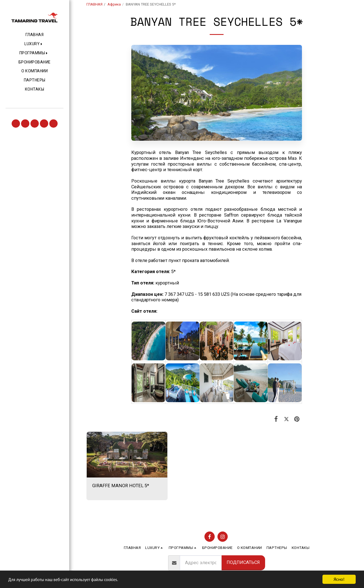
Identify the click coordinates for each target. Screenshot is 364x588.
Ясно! (339, 579)
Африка (114, 4)
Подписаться (243, 562)
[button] (34, 44)
